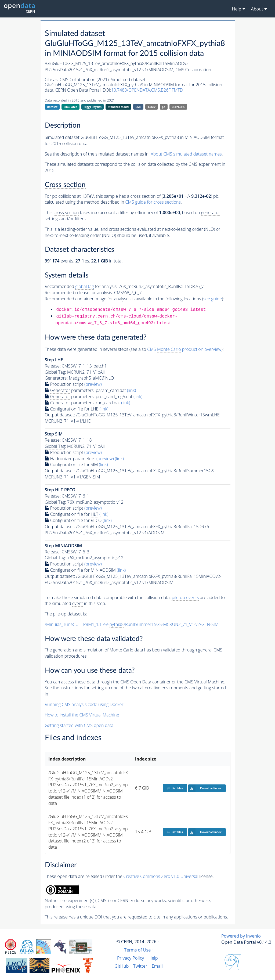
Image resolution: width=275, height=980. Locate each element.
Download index (205, 788)
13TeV (152, 107)
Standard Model (119, 107)
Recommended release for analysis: (79, 293)
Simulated (71, 107)
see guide (213, 299)
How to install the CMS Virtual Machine (82, 715)
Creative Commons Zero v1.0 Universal (161, 876)
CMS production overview (184, 349)
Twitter (140, 966)
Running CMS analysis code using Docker (84, 704)
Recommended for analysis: (81, 287)
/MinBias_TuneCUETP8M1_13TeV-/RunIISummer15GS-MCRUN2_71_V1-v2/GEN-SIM (132, 624)
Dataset (52, 107)
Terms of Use (137, 950)
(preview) (93, 384)
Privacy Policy (131, 958)
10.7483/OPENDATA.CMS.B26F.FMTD (147, 90)
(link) (131, 390)
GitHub (122, 966)
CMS (138, 107)
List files (175, 788)
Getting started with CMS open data (79, 725)
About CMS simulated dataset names (186, 154)
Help (153, 958)
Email (157, 966)
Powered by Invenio (241, 936)
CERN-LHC (178, 107)
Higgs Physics (93, 107)
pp (164, 107)
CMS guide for (153, 202)
